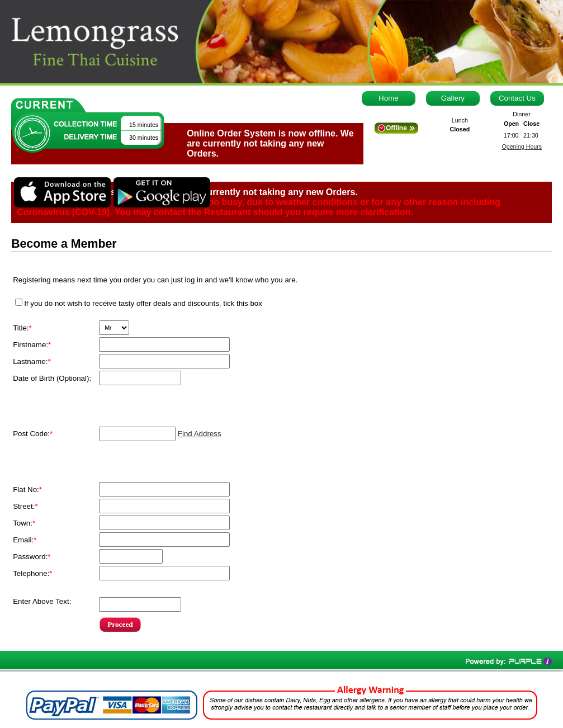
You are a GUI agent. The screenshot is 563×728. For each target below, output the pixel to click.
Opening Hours (522, 146)
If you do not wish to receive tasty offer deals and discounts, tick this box (143, 303)
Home (389, 98)
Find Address (200, 434)
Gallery (453, 98)
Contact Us (517, 98)
